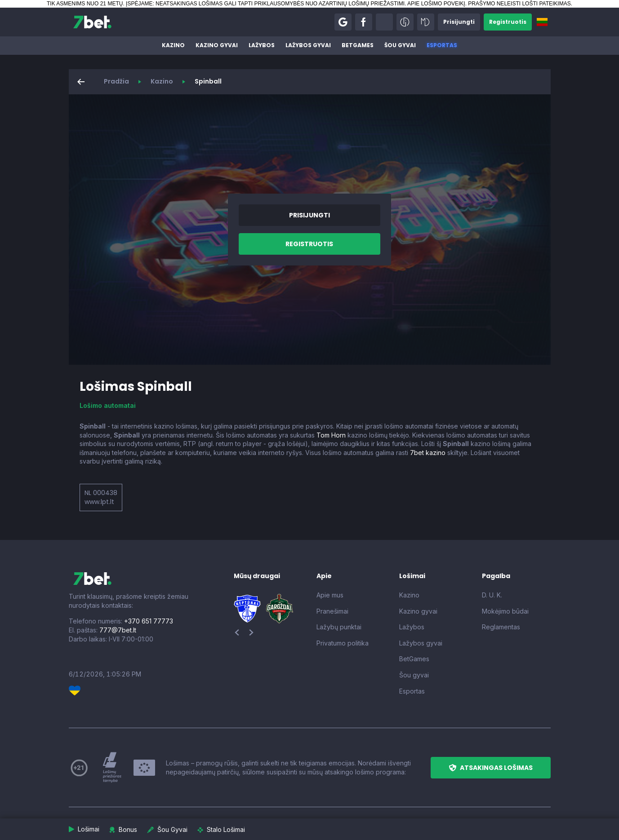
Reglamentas (501, 627)
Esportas (442, 45)
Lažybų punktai (339, 627)
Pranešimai (332, 611)
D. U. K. (492, 595)
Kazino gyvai (217, 45)
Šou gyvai (400, 45)
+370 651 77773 (149, 621)
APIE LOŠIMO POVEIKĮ (436, 4)
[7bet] (92, 22)
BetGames (358, 45)
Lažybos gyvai (308, 45)
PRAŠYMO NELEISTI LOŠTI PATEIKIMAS (519, 4)
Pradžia (116, 81)
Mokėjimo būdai (505, 611)
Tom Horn (331, 435)
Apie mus (330, 595)
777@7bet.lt (118, 630)
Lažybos (262, 45)
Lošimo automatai (108, 405)
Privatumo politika (343, 643)
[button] (343, 22)
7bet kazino (428, 453)
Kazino (173, 45)
